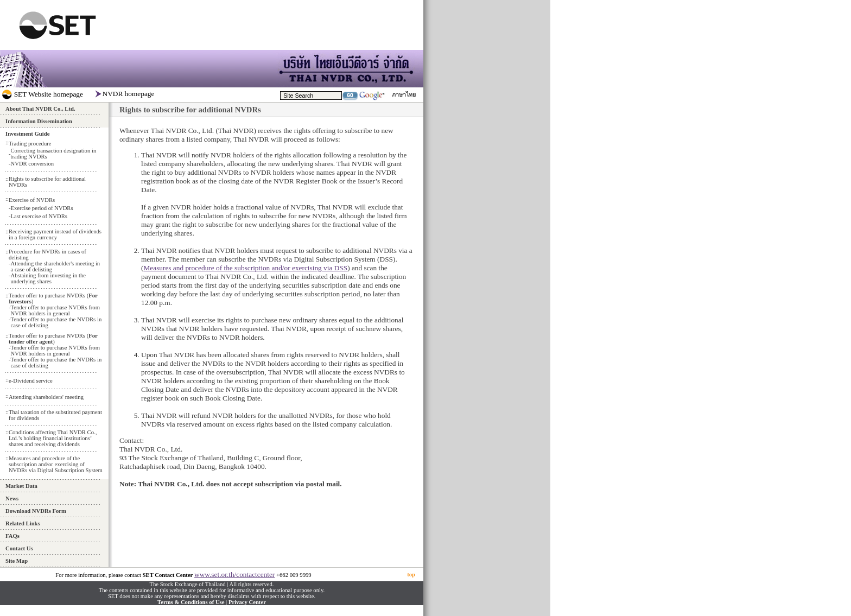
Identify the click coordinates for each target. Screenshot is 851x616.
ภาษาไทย (404, 95)
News (12, 498)
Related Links (23, 523)
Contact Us (19, 548)
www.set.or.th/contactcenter (234, 574)
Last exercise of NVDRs (39, 216)
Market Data (21, 486)
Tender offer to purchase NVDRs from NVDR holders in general (55, 310)
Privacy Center (247, 602)
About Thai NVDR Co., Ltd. (40, 109)
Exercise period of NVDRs (42, 208)
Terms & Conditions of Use (191, 602)
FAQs (12, 536)
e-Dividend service (31, 381)
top (411, 574)
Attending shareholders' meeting (46, 397)
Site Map (17, 561)
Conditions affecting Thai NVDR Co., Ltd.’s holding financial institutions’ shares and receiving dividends (53, 438)
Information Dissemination (39, 121)
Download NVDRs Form (36, 511)
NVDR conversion (32, 164)
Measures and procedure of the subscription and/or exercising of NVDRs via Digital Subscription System (56, 464)
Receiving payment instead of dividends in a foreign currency (55, 234)
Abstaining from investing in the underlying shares (48, 278)
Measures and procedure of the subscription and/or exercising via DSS (245, 268)
